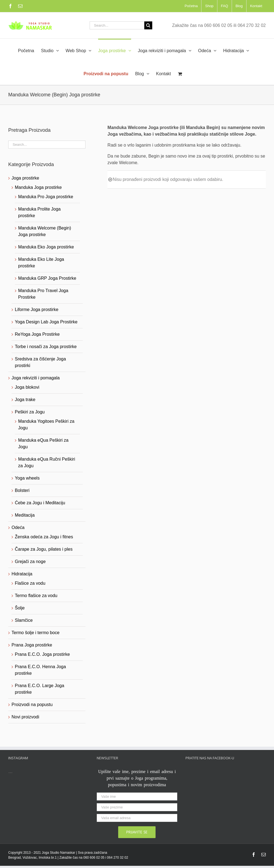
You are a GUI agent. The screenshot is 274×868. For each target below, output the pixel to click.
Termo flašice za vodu (36, 596)
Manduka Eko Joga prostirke (46, 247)
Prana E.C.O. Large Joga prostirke (40, 689)
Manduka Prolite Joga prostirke (39, 212)
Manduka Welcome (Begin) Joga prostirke (45, 231)
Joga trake (25, 400)
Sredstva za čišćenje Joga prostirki (40, 362)
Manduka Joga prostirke (38, 187)
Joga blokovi (27, 387)
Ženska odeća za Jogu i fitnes (44, 537)
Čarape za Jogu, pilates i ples (44, 549)
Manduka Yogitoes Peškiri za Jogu (46, 425)
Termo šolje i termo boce (35, 633)
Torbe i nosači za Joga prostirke (46, 347)
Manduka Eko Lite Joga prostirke (41, 263)
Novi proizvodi (25, 717)
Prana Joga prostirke (32, 645)
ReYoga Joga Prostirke (37, 334)
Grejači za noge (30, 562)
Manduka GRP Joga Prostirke (47, 278)
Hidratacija (22, 574)
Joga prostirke (25, 178)
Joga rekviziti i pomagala (36, 378)
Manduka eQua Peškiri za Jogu (43, 443)
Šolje (20, 608)
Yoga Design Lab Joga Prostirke (46, 322)
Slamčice (24, 620)
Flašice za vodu (30, 583)
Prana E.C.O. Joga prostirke (42, 654)
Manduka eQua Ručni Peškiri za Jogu (47, 462)
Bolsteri (22, 490)
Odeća (18, 527)
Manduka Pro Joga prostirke (46, 197)
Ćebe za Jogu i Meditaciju (40, 503)
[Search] (148, 25)
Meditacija (25, 515)
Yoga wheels (27, 478)
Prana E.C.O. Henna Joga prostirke (40, 670)
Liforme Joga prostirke (37, 310)
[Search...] (117, 25)
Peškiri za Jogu (30, 412)
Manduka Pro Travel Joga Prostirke (43, 294)
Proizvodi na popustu (32, 705)
